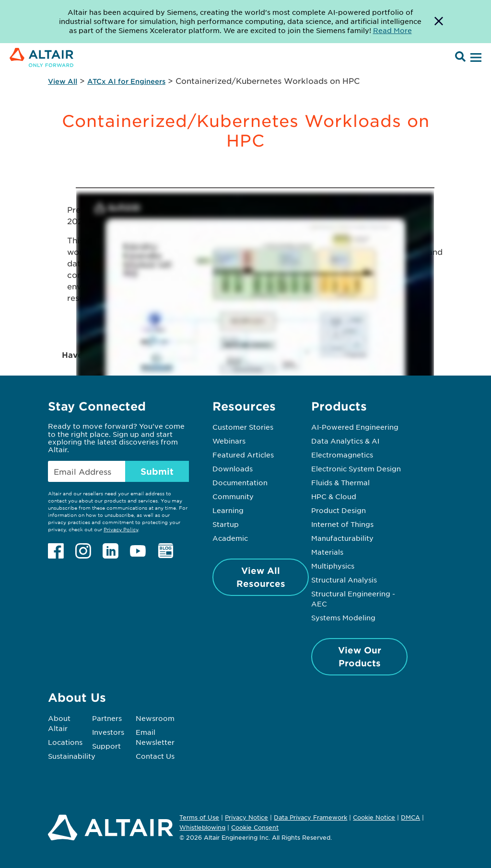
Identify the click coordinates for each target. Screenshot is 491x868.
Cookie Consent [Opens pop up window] (255, 828)
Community (233, 496)
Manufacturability (342, 538)
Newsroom (155, 718)
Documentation (240, 482)
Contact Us (155, 756)
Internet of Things (342, 524)
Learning (228, 510)
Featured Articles (243, 455)
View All (63, 81)
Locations (65, 742)
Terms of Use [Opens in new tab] (199, 817)
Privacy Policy (121, 529)
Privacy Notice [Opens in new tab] (246, 817)
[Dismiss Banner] (439, 22)
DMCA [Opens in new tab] (410, 817)
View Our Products (360, 657)
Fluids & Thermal (340, 482)
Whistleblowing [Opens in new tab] (202, 827)
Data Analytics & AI (345, 441)
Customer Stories (243, 427)
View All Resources (261, 577)
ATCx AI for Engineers (126, 81)
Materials (327, 552)
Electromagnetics (342, 455)
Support (106, 746)
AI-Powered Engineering (355, 427)
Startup (226, 524)
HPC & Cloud (334, 496)
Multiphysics (333, 566)
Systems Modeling (343, 617)
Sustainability (72, 756)
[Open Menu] (475, 58)
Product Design (339, 510)
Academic (230, 538)
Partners (107, 718)
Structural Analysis (344, 580)
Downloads (233, 468)
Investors (108, 732)
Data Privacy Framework (310, 817)
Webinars (229, 441)
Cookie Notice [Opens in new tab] (374, 817)
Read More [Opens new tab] (392, 30)
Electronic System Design (356, 468)
